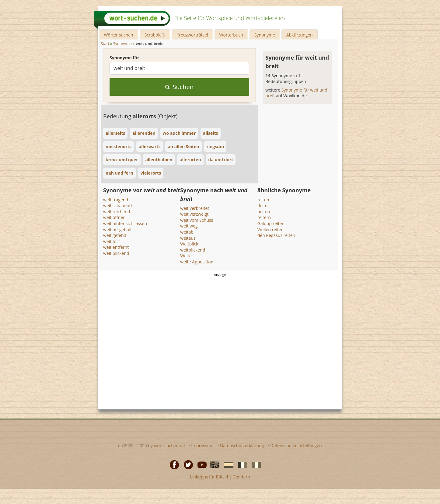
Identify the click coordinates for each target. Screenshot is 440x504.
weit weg (189, 226)
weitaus (188, 238)
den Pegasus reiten (276, 235)
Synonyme (265, 35)
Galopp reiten (271, 223)
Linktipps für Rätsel (209, 477)
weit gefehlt (115, 235)
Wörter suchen (118, 35)
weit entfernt (116, 247)
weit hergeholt (117, 229)
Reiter (263, 205)
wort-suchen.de (169, 445)
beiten (264, 212)
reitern (264, 217)
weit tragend (116, 200)
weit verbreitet (195, 208)
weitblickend (193, 250)
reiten (263, 200)
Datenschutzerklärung (242, 445)
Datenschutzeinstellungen (296, 445)
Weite (186, 256)
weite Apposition (197, 262)
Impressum (202, 445)
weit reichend (117, 212)
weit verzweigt (194, 214)
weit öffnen (114, 217)
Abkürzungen (300, 35)
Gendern (241, 477)
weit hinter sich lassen (125, 223)
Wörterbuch (231, 35)
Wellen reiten (271, 229)
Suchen (179, 87)
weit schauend (117, 205)
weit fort (112, 241)
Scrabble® (155, 35)
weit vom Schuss (197, 220)
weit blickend (116, 253)
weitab (187, 232)
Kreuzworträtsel (192, 35)
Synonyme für (124, 58)
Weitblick (189, 244)
